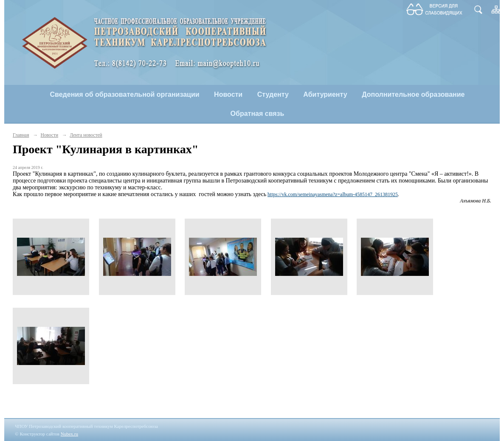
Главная (21, 135)
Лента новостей (86, 135)
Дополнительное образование (413, 94)
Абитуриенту (325, 94)
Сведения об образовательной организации (125, 94)
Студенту (273, 94)
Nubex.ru (69, 434)
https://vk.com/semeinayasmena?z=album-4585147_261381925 (333, 194)
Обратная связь (258, 114)
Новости (228, 94)
